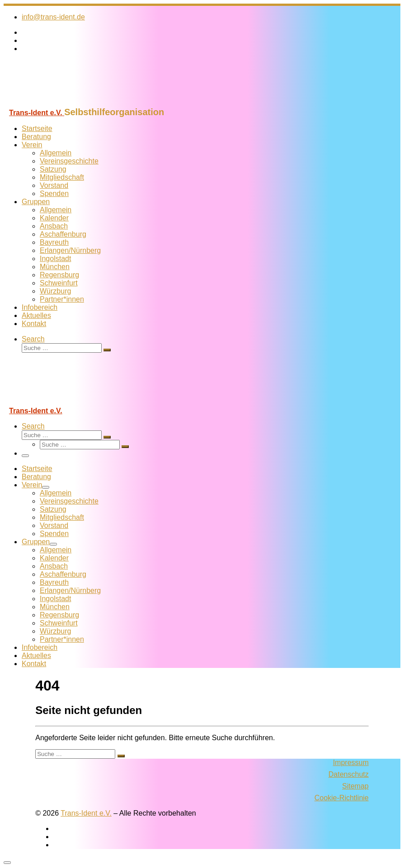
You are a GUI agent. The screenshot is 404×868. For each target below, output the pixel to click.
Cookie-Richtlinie (342, 798)
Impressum (351, 763)
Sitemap (355, 786)
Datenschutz (349, 774)
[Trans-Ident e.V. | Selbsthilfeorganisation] (60, 103)
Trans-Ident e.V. (86, 813)
